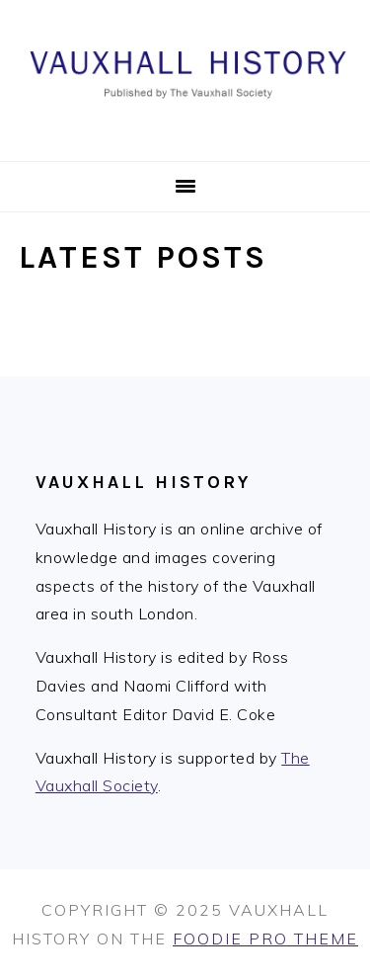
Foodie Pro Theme (265, 939)
